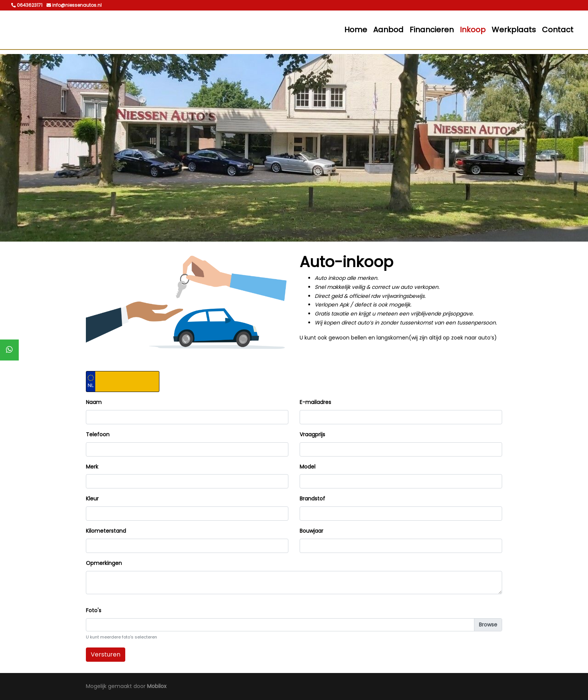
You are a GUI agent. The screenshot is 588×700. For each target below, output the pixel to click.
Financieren (432, 30)
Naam (94, 402)
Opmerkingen (104, 563)
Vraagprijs (312, 434)
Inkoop (473, 30)
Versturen (106, 654)
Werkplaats (514, 30)
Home (356, 30)
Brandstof (312, 499)
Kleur (92, 499)
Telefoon (98, 434)
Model (307, 467)
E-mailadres (315, 402)
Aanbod (388, 30)
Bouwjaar (311, 531)
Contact (558, 30)
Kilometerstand (106, 531)
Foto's (94, 610)
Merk (92, 467)
